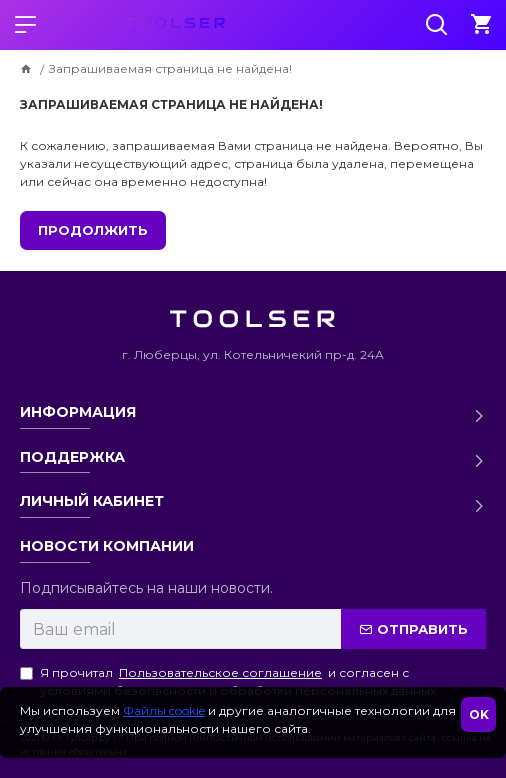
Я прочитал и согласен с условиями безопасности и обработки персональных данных (228, 681)
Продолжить (93, 230)
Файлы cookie (164, 710)
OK (479, 714)
